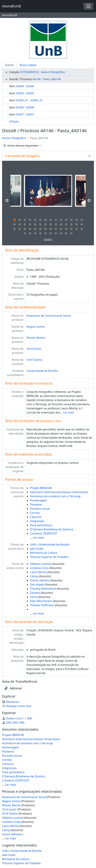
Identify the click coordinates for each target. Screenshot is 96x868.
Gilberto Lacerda (41, 564)
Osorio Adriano (40, 580)
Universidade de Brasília (42, 371)
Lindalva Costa (39, 568)
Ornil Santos (34, 360)
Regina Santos (36, 327)
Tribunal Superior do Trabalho (49, 557)
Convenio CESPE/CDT (44, 533)
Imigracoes (37, 521)
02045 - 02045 (25, 93)
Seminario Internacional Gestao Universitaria (59, 492)
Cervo (34, 597)
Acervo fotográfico (14, 138)
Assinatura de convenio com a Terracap (55, 496)
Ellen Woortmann (41, 601)
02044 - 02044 (25, 86)
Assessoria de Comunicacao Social (49, 316)
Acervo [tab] (9, 65)
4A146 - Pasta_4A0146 (47, 79)
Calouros (36, 517)
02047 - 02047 (25, 114)
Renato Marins (36, 338)
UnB (33, 544)
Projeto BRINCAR (41, 488)
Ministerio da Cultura (44, 553)
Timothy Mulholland (43, 589)
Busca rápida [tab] (28, 65)
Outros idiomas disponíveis (21, 146)
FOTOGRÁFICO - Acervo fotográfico (42, 72)
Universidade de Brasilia (54, 544)
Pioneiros (36, 504)
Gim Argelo (37, 584)
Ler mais (68, 412)
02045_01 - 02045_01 (29, 100)
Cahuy (34, 576)
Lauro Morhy (38, 572)
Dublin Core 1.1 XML (17, 718)
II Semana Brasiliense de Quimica (52, 529)
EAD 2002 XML (13, 723)
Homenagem (38, 500)
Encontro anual (40, 509)
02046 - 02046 (25, 107)
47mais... (15, 122)
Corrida (35, 513)
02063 (48, 240)
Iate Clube (37, 549)
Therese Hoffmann (42, 605)
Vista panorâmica (41, 525)
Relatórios (11, 702)
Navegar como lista (17, 706)
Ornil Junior (34, 349)
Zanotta (35, 593)
